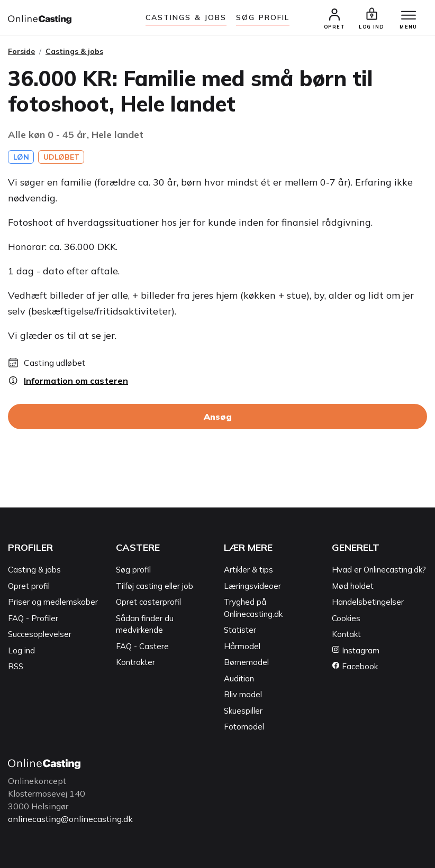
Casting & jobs (34, 570)
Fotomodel (244, 727)
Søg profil (133, 570)
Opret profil (29, 586)
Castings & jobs (186, 17)
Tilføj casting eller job (155, 586)
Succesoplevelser (40, 634)
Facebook (355, 666)
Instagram (356, 650)
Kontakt (346, 634)
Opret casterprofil (148, 602)
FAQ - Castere (142, 646)
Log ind (21, 650)
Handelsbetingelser (368, 602)
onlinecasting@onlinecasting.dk (70, 819)
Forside (21, 51)
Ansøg (218, 417)
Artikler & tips (248, 570)
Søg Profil (263, 17)
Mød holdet (353, 586)
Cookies (346, 618)
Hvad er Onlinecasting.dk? (379, 570)
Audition (239, 678)
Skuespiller (243, 711)
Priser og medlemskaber (53, 602)
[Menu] (409, 16)
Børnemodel (246, 662)
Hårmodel (242, 646)
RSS (16, 666)
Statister (240, 630)
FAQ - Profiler (33, 618)
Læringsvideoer (252, 586)
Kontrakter (135, 662)
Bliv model (243, 694)
